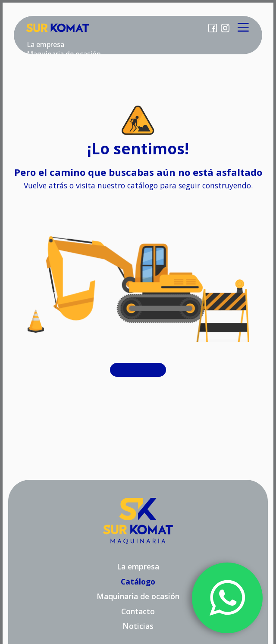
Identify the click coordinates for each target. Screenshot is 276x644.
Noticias (138, 626)
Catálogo (138, 370)
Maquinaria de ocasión (138, 596)
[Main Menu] (243, 28)
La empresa (45, 44)
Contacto (138, 611)
